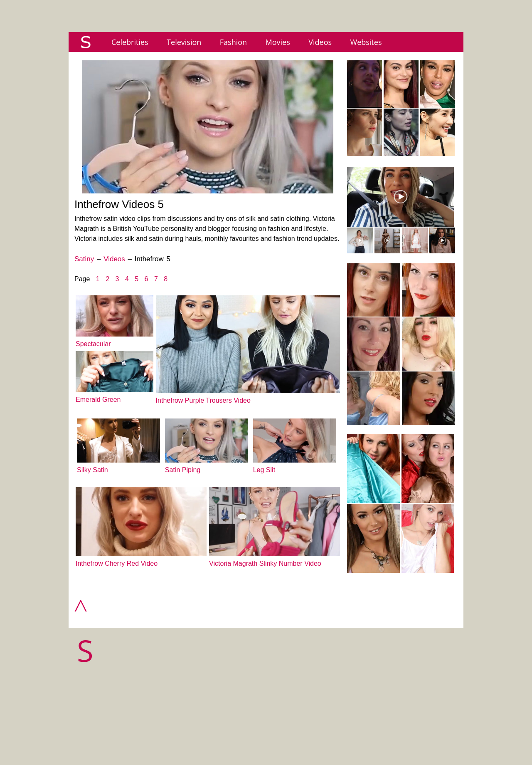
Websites (366, 42)
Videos (320, 42)
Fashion (233, 42)
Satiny (84, 259)
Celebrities (130, 42)
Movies (278, 42)
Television (184, 42)
